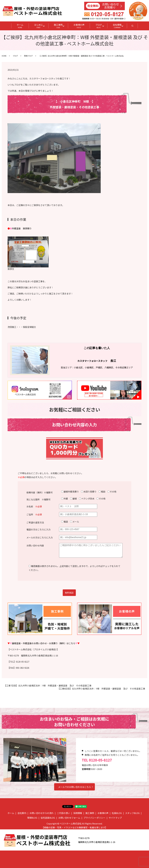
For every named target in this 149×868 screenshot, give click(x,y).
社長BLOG (117, 813)
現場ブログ (28, 56)
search (135, 27)
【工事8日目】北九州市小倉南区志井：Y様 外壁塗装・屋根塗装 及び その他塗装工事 (101, 689)
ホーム (20, 26)
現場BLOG (32, 818)
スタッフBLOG (132, 813)
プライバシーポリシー (94, 818)
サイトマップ (115, 818)
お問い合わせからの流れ (42, 813)
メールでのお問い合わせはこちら (75, 787)
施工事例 (58, 26)
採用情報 (78, 813)
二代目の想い (63, 813)
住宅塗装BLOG (48, 818)
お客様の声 (79, 26)
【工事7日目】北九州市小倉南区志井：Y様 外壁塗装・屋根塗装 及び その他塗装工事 (48, 685)
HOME (4, 56)
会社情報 (117, 26)
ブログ (99, 26)
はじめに (39, 26)
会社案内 (22, 813)
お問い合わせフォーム (69, 818)
